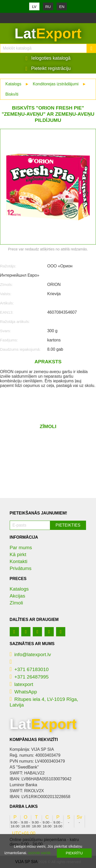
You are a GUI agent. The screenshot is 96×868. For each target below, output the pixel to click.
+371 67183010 (29, 669)
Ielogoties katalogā (48, 58)
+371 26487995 (29, 677)
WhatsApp (23, 692)
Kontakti (19, 561)
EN (62, 7)
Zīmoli (16, 603)
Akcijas (18, 596)
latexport (22, 684)
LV (34, 7)
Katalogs (13, 84)
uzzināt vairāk (39, 853)
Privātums (21, 568)
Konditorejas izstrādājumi (56, 84)
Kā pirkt (18, 554)
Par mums (21, 548)
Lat (48, 33)
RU (48, 7)
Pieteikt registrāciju (48, 68)
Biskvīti (12, 94)
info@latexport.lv (30, 654)
